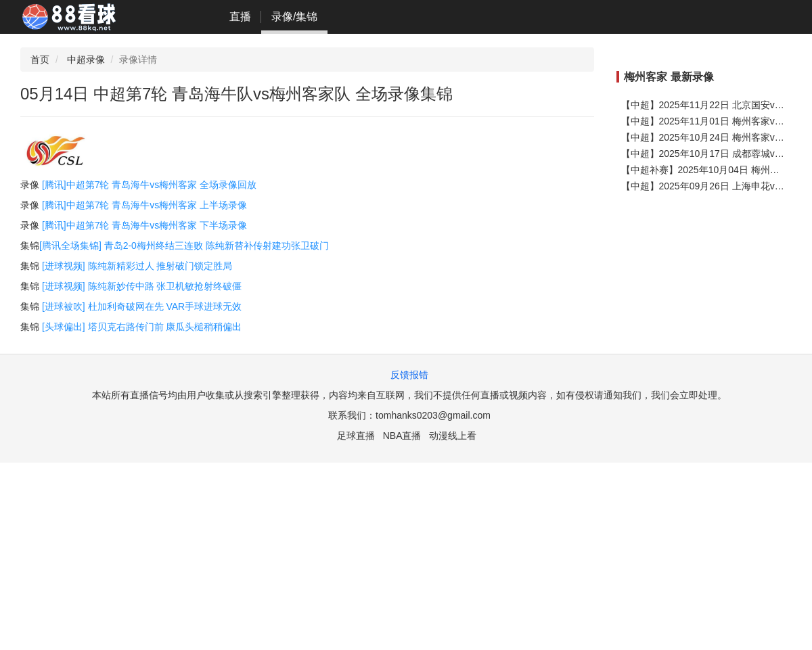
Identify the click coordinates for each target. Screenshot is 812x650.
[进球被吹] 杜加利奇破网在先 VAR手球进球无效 (142, 306)
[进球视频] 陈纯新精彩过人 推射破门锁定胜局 (137, 266)
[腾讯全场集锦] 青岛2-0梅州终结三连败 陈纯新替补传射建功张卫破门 (184, 246)
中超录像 (86, 60)
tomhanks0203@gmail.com (433, 415)
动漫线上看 (453, 436)
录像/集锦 (294, 17)
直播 (240, 17)
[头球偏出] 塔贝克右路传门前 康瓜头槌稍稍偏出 (142, 327)
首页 (40, 60)
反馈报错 (409, 375)
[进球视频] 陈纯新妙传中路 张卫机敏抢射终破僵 (142, 286)
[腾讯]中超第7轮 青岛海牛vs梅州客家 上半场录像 (144, 205)
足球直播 (356, 436)
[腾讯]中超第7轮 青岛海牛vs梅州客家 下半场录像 (144, 225)
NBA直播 (402, 436)
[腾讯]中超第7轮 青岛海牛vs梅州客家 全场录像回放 (148, 185)
